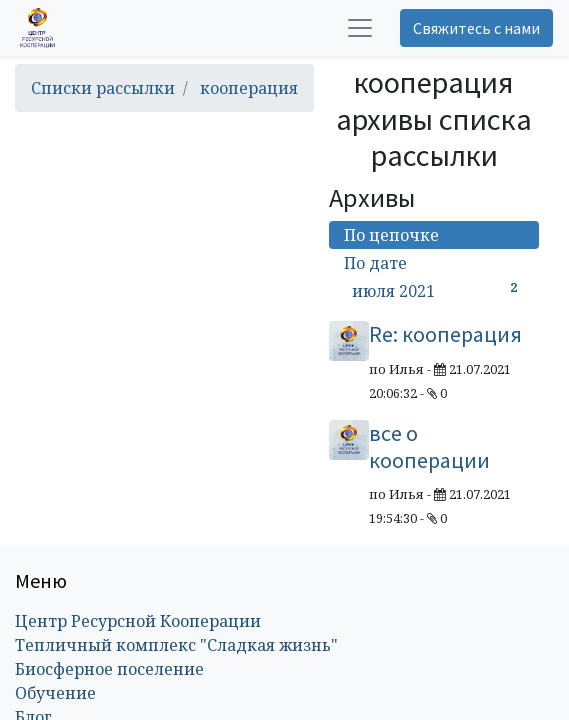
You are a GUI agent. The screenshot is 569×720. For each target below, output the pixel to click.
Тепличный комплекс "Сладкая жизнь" (176, 645)
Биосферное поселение (109, 669)
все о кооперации (429, 446)
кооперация (249, 88)
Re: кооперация (445, 334)
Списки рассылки (103, 88)
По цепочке (391, 235)
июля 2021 (438, 290)
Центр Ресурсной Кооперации (138, 621)
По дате (375, 263)
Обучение (55, 693)
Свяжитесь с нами (476, 28)
